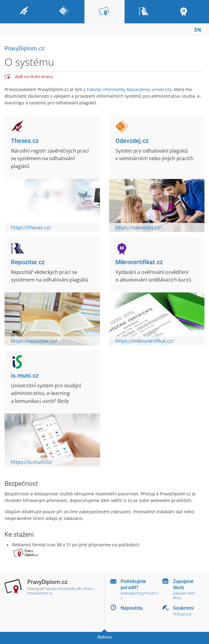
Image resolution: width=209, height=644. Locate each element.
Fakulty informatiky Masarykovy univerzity (129, 89)
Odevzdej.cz (132, 141)
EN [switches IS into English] (198, 30)
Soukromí (183, 608)
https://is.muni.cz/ (32, 462)
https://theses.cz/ (31, 228)
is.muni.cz (25, 376)
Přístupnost (182, 614)
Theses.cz (25, 141)
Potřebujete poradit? (133, 584)
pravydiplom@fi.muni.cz (139, 596)
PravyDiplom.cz (24, 48)
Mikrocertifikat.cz (139, 262)
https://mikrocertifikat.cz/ (145, 341)
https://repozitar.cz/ (34, 341)
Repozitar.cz (28, 262)
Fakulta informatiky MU (63, 589)
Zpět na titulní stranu (34, 76)
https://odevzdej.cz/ (138, 228)
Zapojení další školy (184, 596)
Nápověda (132, 608)
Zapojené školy (183, 584)
